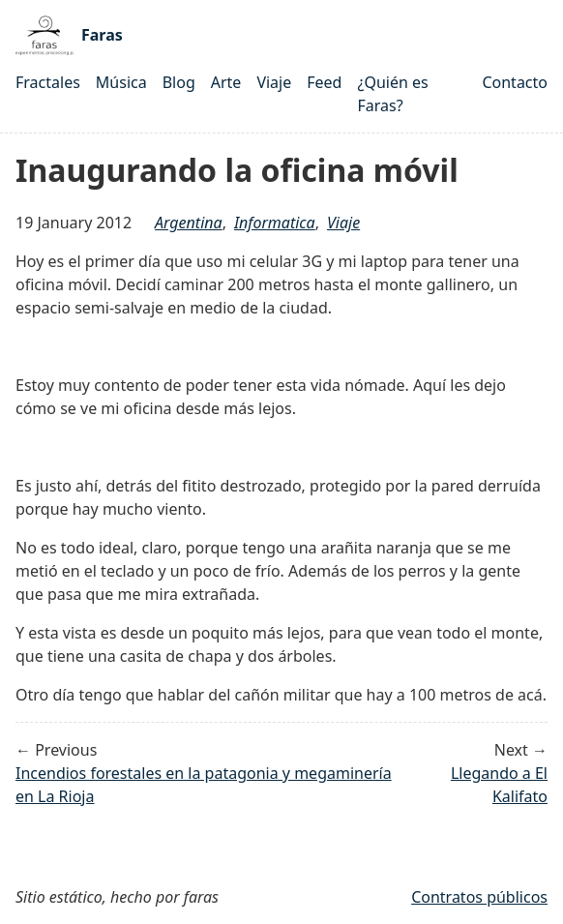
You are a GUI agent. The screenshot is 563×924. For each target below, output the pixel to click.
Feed (324, 82)
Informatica (275, 223)
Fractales (48, 82)
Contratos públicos (479, 897)
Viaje (274, 82)
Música (121, 82)
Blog (179, 82)
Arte (226, 82)
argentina (189, 223)
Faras (69, 35)
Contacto (515, 82)
